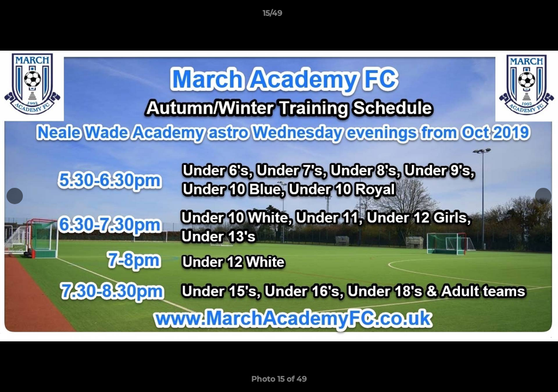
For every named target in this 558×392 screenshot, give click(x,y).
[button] (512, 16)
